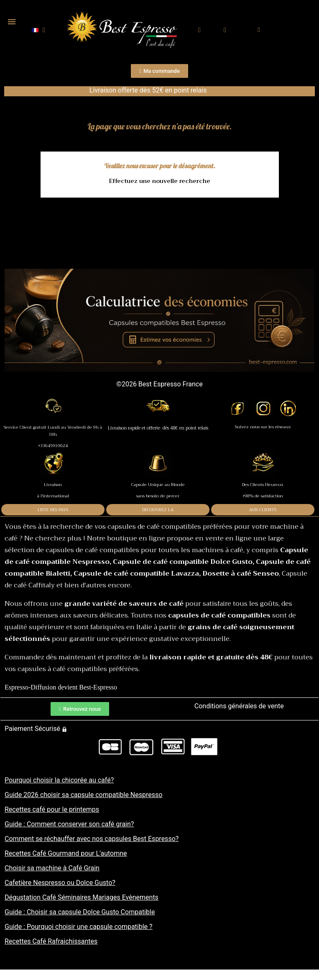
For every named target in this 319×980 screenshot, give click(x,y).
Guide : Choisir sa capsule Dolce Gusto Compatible (80, 912)
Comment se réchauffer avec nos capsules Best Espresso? (92, 839)
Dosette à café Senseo (241, 574)
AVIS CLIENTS (263, 510)
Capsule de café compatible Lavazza (136, 574)
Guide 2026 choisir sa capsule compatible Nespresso (83, 795)
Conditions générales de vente (239, 706)
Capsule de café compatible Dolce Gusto (183, 562)
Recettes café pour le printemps (52, 809)
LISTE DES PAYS (53, 510)
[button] (199, 30)
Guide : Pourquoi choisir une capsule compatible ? (79, 927)
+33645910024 (53, 446)
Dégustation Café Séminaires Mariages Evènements (82, 897)
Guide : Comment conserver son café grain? (69, 824)
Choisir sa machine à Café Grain (52, 868)
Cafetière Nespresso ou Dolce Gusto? (60, 883)
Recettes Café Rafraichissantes (51, 941)
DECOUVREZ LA (158, 510)
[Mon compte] (225, 30)
